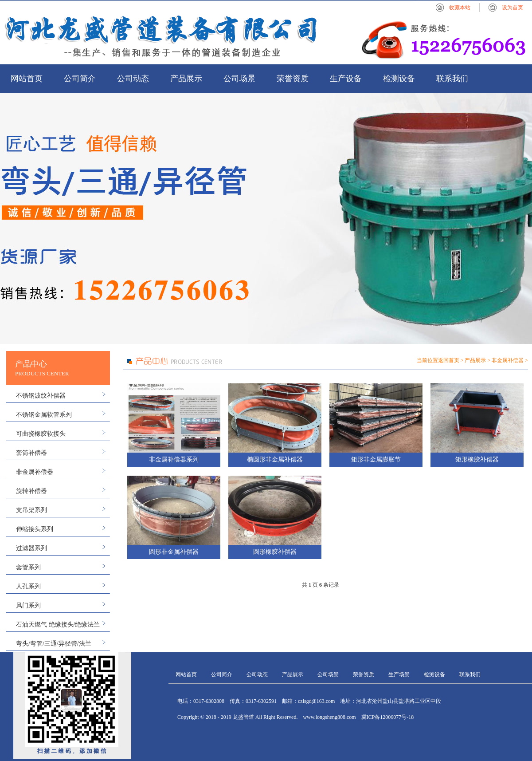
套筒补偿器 (31, 453)
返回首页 (449, 360)
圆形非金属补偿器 (174, 552)
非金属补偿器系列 (174, 459)
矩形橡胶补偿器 (477, 459)
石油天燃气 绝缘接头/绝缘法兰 (58, 625)
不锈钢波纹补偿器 (41, 396)
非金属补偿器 (35, 472)
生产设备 (346, 79)
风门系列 (28, 605)
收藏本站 (460, 8)
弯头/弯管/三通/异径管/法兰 (54, 644)
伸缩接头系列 (35, 529)
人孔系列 (28, 586)
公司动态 (133, 79)
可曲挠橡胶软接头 (41, 434)
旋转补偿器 (31, 491)
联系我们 (452, 79)
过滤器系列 (31, 548)
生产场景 (399, 674)
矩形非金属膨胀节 (376, 459)
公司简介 (80, 79)
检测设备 (399, 79)
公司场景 (239, 79)
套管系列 (28, 567)
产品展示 (186, 79)
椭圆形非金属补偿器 (275, 459)
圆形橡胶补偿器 (275, 552)
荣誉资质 (293, 79)
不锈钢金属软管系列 (44, 415)
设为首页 (512, 8)
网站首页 (27, 79)
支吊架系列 (31, 510)
